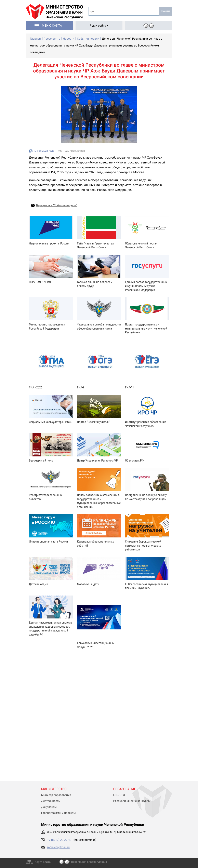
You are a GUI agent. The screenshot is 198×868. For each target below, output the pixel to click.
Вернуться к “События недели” (57, 205)
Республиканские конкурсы (132, 801)
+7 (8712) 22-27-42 (59, 840)
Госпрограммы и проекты (58, 813)
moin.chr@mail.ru (58, 847)
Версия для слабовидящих (89, 862)
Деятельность (51, 801)
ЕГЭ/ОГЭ (119, 795)
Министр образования (56, 795)
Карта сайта (43, 862)
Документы (49, 807)
